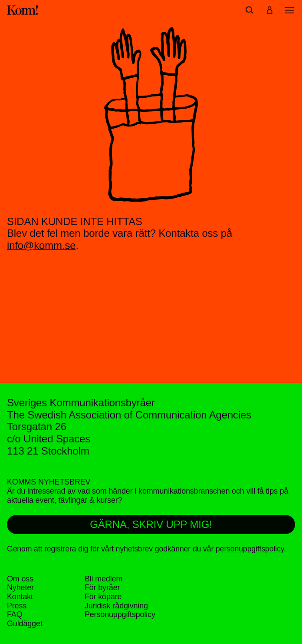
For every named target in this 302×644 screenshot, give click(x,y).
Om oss (20, 579)
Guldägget (25, 624)
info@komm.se (41, 245)
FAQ (15, 614)
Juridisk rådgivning (116, 606)
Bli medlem (103, 579)
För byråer (102, 588)
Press (17, 606)
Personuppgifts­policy (120, 614)
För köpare (103, 597)
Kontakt (20, 597)
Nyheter (20, 588)
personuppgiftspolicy (250, 549)
